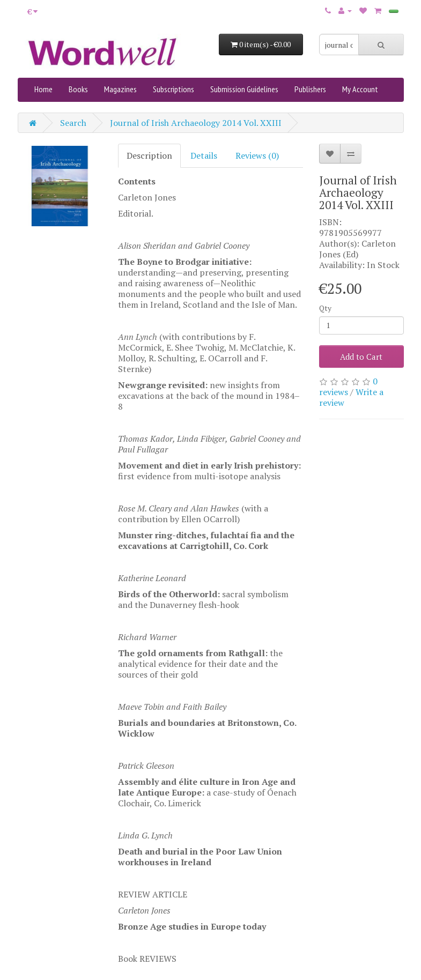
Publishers (310, 89)
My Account (360, 89)
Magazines (120, 89)
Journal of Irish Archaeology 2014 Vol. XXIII (196, 123)
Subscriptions (173, 89)
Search (73, 123)
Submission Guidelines (244, 89)
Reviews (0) (257, 155)
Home (43, 89)
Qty (325, 308)
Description (149, 155)
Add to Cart (361, 357)
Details (204, 155)
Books (78, 89)
